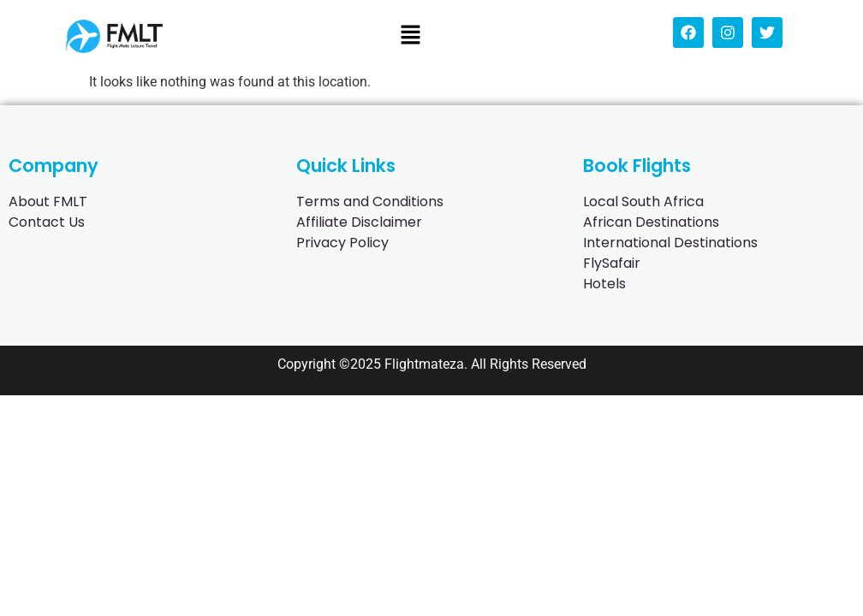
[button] (410, 36)
